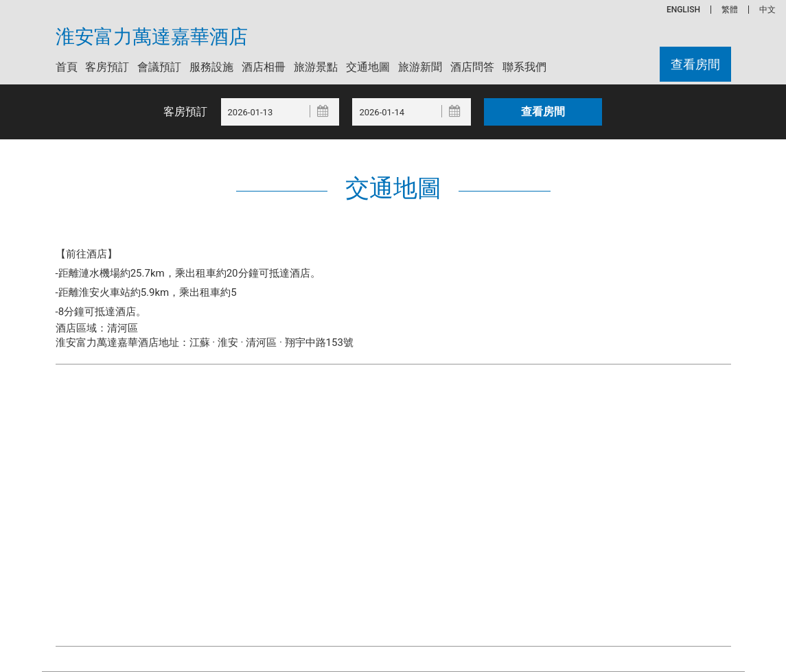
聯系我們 (524, 67)
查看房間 (695, 64)
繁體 (730, 10)
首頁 (67, 67)
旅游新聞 (420, 67)
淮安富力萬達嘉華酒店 (152, 37)
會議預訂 (159, 67)
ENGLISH (683, 10)
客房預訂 (107, 67)
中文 (767, 10)
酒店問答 (472, 67)
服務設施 (211, 67)
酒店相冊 (264, 67)
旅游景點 (316, 67)
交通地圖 (368, 67)
